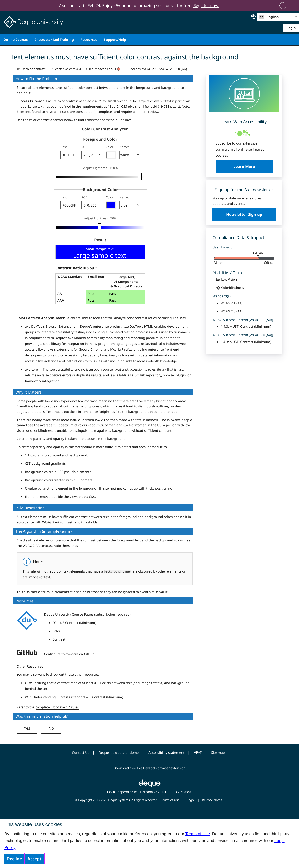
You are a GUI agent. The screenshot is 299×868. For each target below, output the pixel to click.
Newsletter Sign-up (244, 214)
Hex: (64, 147)
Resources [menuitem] (89, 40)
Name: (124, 147)
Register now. (206, 5)
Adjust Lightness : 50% (100, 218)
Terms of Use (198, 834)
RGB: (85, 147)
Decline (14, 859)
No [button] (51, 728)
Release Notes (212, 800)
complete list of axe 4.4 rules (57, 707)
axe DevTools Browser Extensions (50, 326)
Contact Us (81, 753)
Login (291, 28)
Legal (191, 800)
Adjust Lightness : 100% (100, 168)
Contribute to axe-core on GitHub (69, 654)
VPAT (198, 753)
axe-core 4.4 (72, 69)
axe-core (31, 369)
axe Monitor (77, 338)
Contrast (59, 639)
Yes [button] (27, 728)
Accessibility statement (166, 753)
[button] (111, 155)
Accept (34, 859)
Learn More (253, 166)
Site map (218, 753)
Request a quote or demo (119, 753)
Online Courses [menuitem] (16, 40)
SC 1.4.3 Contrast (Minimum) (74, 623)
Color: (110, 147)
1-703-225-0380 (180, 792)
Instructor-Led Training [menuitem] (54, 40)
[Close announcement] (283, 6)
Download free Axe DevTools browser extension (149, 768)
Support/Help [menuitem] (115, 40)
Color (56, 631)
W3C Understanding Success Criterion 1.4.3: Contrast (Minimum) (74, 697)
